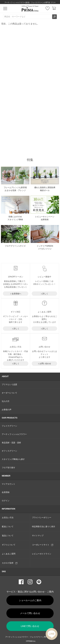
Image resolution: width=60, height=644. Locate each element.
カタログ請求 (10, 563)
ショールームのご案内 (30, 600)
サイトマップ (38, 536)
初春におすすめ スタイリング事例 (15, 218)
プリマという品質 (9, 384)
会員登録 (6, 492)
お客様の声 (7, 410)
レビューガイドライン (42, 554)
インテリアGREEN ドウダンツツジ (45, 247)
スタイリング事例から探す (13, 459)
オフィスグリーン (9, 451)
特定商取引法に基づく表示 (44, 527)
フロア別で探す (8, 468)
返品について (8, 536)
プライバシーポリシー (42, 518)
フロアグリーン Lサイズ (15, 246)
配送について (8, 527)
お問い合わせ (45, 364)
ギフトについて (9, 545)
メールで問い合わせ (30, 613)
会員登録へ (16, 294)
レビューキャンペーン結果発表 (45, 218)
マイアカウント (8, 484)
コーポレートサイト (43, 545)
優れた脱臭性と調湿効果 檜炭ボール (45, 189)
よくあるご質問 (9, 554)
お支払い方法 (8, 518)
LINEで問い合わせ (30, 626)
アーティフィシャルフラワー (14, 434)
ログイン (6, 501)
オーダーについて (9, 393)
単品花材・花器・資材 (11, 443)
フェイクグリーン (9, 426)
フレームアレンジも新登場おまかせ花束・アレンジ (15, 189)
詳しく (45, 294)
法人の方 (6, 401)
